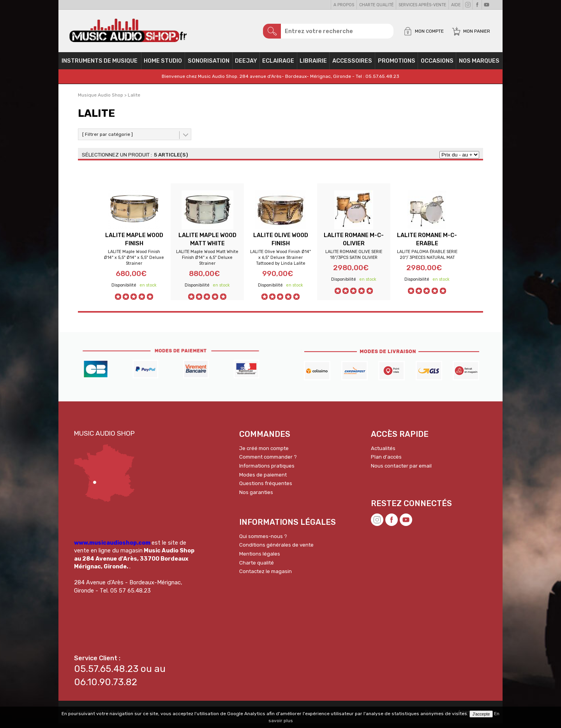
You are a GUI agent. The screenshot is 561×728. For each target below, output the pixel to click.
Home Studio (163, 65)
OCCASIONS (437, 65)
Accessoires (352, 65)
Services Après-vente (422, 5)
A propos (344, 5)
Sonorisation (209, 65)
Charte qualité (376, 5)
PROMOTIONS (397, 65)
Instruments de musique (100, 65)
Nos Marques (479, 65)
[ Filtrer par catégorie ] (108, 138)
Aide (456, 5)
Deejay (246, 65)
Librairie (313, 65)
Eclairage (278, 65)
